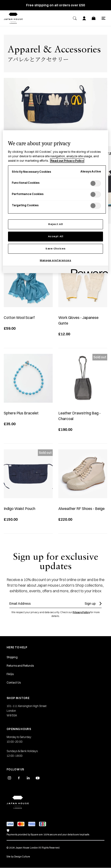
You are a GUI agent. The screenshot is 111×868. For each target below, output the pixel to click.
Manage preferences (55, 260)
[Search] (75, 18)
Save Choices (55, 249)
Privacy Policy (81, 612)
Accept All (56, 236)
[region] (55, 202)
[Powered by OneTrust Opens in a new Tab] (88, 270)
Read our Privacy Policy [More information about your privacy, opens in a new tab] (67, 161)
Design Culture (22, 857)
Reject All (55, 224)
